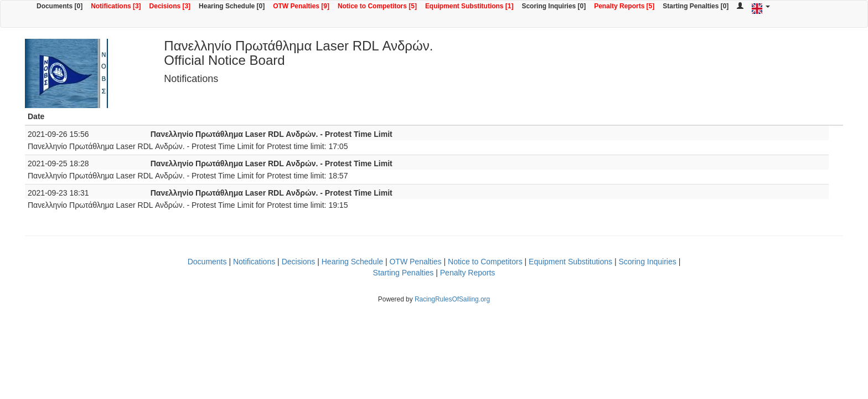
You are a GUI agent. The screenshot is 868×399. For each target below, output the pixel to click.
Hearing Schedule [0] (232, 6)
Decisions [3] (170, 6)
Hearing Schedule (352, 262)
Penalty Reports (468, 273)
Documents (207, 262)
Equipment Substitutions (570, 262)
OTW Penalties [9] (301, 6)
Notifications (254, 262)
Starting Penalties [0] (696, 6)
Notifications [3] (116, 6)
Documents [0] (60, 6)
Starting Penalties (404, 273)
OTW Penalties (415, 262)
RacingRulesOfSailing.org (452, 299)
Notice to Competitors (485, 262)
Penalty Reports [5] (624, 6)
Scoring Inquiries (647, 262)
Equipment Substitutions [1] (469, 6)
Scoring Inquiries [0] (554, 6)
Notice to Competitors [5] (377, 6)
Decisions (299, 262)
